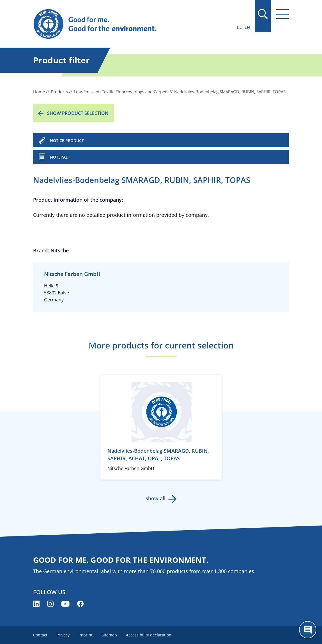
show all (156, 498)
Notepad (59, 157)
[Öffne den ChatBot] (308, 630)
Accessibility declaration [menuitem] (149, 635)
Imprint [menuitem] (86, 635)
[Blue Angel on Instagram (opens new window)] (50, 604)
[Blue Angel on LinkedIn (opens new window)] (36, 604)
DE (239, 27)
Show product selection (78, 113)
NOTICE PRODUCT (67, 140)
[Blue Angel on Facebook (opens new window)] (80, 604)
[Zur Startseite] (123, 24)
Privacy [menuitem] (63, 635)
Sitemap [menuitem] (109, 635)
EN (247, 27)
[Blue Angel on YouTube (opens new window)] (65, 604)
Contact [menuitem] (40, 635)
